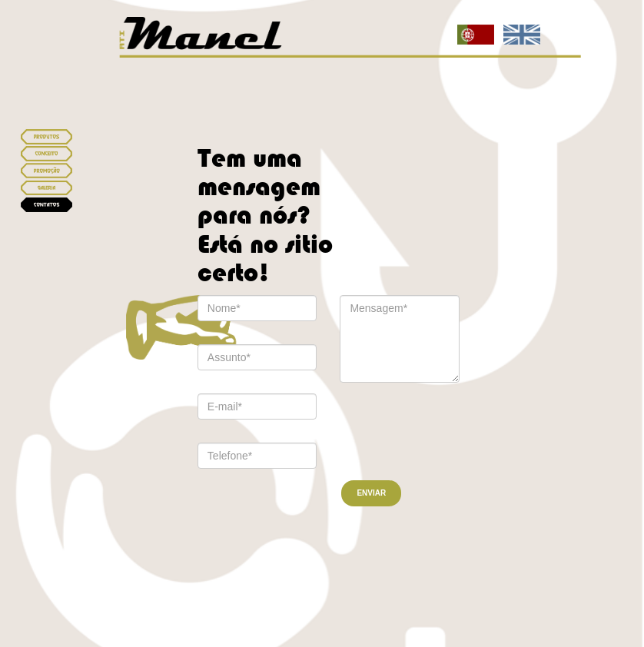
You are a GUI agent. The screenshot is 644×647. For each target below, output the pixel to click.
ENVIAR (371, 493)
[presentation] (424, 427)
